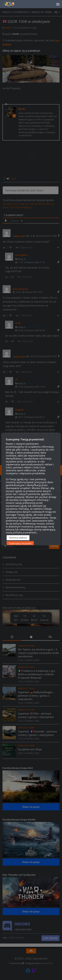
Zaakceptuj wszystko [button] (20, 543)
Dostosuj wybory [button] (18, 538)
